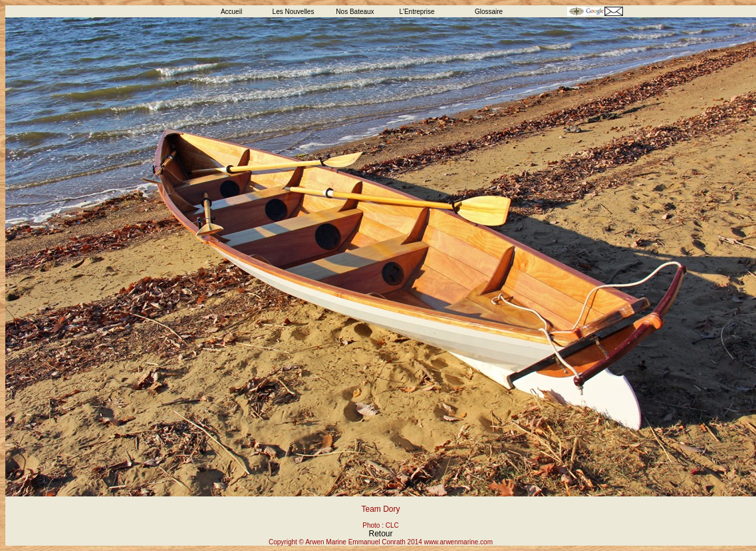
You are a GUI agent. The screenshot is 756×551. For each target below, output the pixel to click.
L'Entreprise (417, 12)
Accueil (231, 12)
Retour (380, 534)
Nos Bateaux (355, 12)
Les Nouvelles (294, 12)
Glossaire (489, 12)
